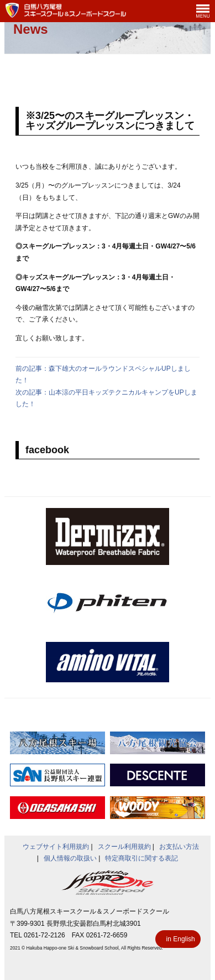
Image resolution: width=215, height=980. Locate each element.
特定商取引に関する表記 (141, 858)
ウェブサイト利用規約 (56, 847)
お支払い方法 (179, 847)
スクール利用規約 (124, 847)
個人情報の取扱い (70, 858)
